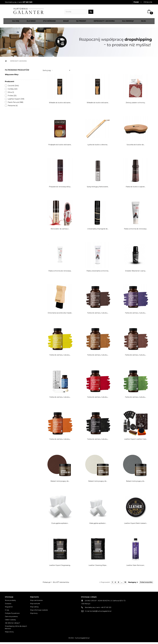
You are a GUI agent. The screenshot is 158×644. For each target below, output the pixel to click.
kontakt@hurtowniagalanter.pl (101, 613)
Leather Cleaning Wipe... (98, 567)
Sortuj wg (47, 72)
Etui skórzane (49, 23)
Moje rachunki (35, 605)
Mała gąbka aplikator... (98, 525)
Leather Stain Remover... (136, 567)
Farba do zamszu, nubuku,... (98, 315)
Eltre (11, 94)
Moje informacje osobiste (39, 612)
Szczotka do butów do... (136, 147)
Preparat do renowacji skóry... (60, 189)
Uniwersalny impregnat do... (98, 231)
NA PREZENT (81, 23)
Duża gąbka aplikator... (60, 525)
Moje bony (34, 615)
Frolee (12, 98)
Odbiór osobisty (10, 622)
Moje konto (35, 599)
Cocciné (13, 88)
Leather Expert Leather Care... (136, 441)
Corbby (13, 91)
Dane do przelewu (11, 618)
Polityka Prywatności (12, 615)
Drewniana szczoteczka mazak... (60, 315)
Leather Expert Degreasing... (60, 567)
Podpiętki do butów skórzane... (60, 147)
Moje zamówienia (36, 602)
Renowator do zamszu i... (60, 231)
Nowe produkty (10, 602)
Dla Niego (31, 23)
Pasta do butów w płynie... (136, 189)
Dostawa (8, 605)
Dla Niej (16, 23)
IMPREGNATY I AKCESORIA (104, 23)
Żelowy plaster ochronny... (136, 104)
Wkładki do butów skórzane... (60, 104)
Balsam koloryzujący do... (60, 483)
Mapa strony (9, 634)
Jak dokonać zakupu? (12, 625)
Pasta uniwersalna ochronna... (98, 273)
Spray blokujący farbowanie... (98, 189)
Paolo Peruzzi (16, 104)
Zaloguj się (148, 2)
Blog (143, 23)
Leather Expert (16, 101)
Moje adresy (34, 609)
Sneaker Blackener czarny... (136, 273)
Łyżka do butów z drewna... (98, 147)
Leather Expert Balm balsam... (136, 525)
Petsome (13, 108)
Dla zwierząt (128, 23)
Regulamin (9, 609)
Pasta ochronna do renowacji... (136, 231)
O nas (7, 612)
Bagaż (66, 23)
